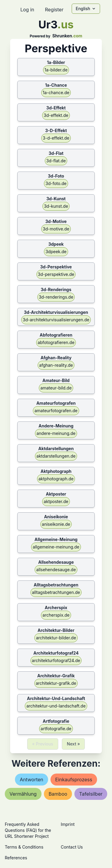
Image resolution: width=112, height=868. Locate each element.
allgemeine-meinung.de (56, 547)
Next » (73, 744)
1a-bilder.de (56, 70)
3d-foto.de (56, 183)
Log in (27, 10)
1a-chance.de (56, 93)
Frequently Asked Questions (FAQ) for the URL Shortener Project (28, 830)
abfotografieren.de (56, 342)
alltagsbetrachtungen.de (56, 592)
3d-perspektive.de (56, 274)
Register (54, 10)
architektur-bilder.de (56, 638)
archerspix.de (56, 615)
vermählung (23, 794)
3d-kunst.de (56, 206)
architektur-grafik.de (56, 683)
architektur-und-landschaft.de (56, 706)
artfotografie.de (56, 729)
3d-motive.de (56, 229)
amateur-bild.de (56, 388)
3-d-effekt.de (56, 138)
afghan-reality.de (56, 365)
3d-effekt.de (56, 115)
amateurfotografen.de (56, 411)
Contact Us (72, 847)
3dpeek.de (56, 252)
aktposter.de (56, 501)
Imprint (68, 824)
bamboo (58, 794)
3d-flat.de (56, 161)
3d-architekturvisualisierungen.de (56, 320)
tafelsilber (91, 794)
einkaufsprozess (74, 780)
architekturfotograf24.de (56, 660)
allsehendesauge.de (56, 570)
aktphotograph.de (56, 479)
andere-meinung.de (56, 433)
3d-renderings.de (56, 297)
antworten (32, 780)
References (16, 858)
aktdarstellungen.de (56, 456)
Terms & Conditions (24, 847)
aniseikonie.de (56, 524)
